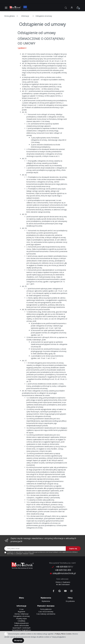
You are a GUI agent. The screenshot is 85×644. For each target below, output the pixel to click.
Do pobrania (70, 601)
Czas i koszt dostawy (46, 612)
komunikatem (28, 552)
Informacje (25, 16)
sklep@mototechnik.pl (63, 573)
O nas (21, 609)
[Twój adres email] (35, 549)
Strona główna (9, 16)
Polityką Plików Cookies (63, 634)
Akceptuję (18, 640)
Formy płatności (46, 609)
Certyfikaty (21, 621)
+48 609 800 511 (64, 567)
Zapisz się (73, 549)
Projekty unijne (22, 619)
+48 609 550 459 (63, 570)
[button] (66, 7)
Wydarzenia (46, 601)
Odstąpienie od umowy (21, 616)
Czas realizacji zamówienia (46, 614)
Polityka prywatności (21, 623)
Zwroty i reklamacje (21, 614)
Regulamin (22, 612)
